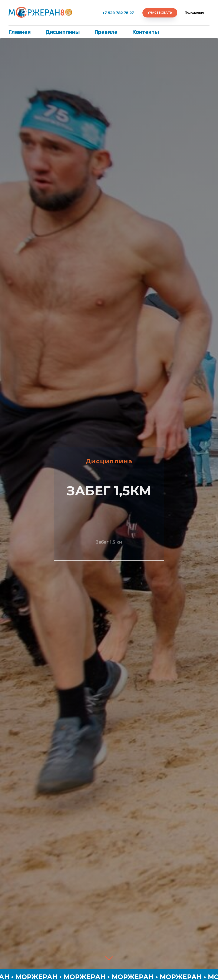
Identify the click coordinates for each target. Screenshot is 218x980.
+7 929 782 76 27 (118, 13)
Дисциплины (63, 32)
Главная (20, 32)
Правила (106, 32)
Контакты (146, 32)
